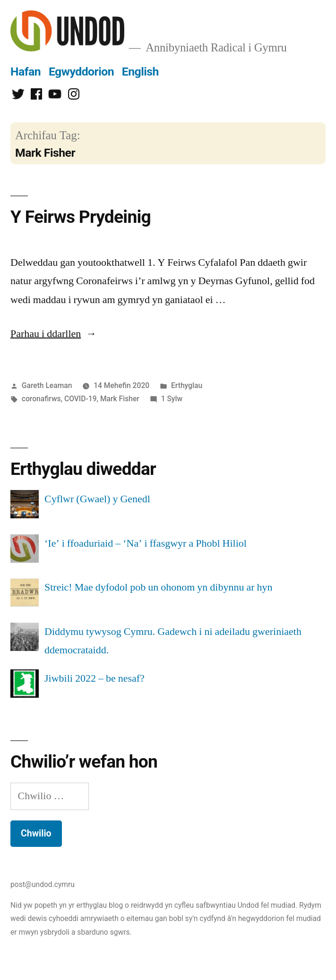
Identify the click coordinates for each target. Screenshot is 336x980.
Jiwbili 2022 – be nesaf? (95, 678)
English (140, 72)
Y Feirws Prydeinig (81, 217)
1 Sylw (172, 399)
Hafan (26, 72)
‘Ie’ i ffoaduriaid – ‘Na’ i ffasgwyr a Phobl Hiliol (146, 543)
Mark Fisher (120, 399)
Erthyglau (187, 385)
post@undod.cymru (43, 884)
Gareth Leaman (47, 385)
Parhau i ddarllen (53, 334)
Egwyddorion (81, 72)
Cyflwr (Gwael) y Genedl (97, 499)
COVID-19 (81, 399)
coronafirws (41, 399)
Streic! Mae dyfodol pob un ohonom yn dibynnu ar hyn (159, 587)
